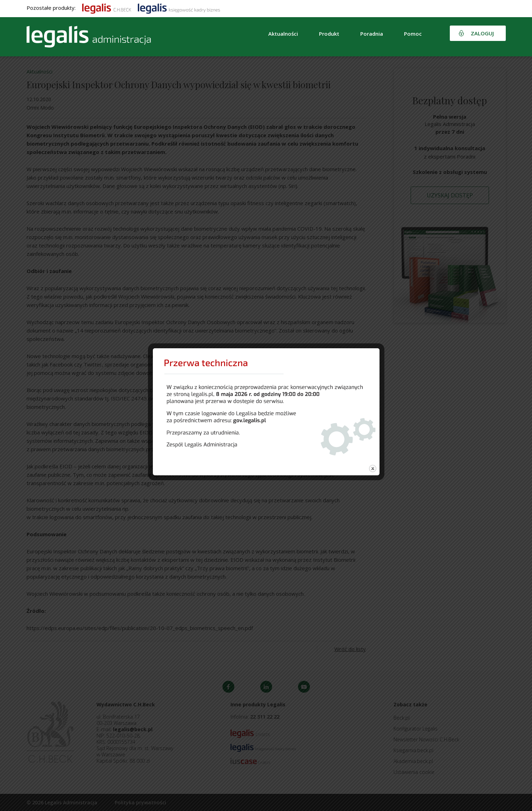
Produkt (329, 34)
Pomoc (413, 34)
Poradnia (372, 34)
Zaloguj (482, 33)
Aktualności (283, 34)
